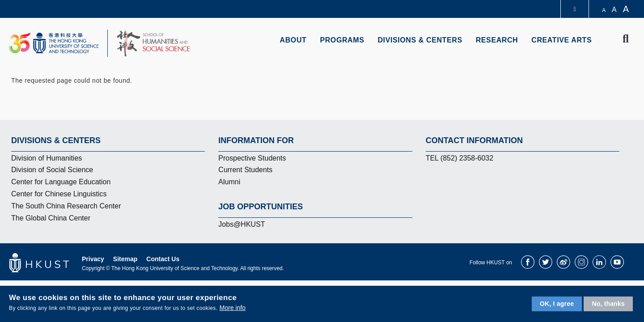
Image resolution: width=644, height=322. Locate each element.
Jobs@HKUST (241, 224)
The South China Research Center (66, 206)
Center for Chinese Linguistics (59, 194)
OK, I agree (557, 304)
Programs (342, 40)
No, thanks (608, 304)
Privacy (93, 259)
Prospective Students (252, 158)
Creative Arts (561, 40)
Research (497, 40)
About (293, 40)
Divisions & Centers (420, 40)
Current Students (245, 170)
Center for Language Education (61, 182)
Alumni (229, 182)
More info (233, 308)
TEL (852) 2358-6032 (460, 158)
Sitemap (125, 259)
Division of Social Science (52, 170)
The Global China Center (51, 218)
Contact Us (163, 259)
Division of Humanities (47, 158)
